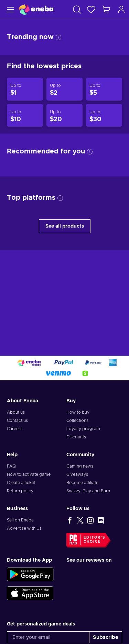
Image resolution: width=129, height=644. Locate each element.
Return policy (20, 491)
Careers (15, 429)
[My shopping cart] (106, 9)
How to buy (78, 412)
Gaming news (80, 466)
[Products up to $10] (25, 116)
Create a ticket (21, 483)
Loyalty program (83, 429)
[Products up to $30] (104, 116)
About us (16, 412)
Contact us (17, 421)
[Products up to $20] (64, 116)
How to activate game (29, 474)
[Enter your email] (48, 637)
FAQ (11, 466)
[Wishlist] (91, 9)
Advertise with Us (24, 528)
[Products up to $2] (64, 89)
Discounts (76, 437)
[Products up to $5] (104, 89)
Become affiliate (82, 483)
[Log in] (121, 9)
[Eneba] (36, 9)
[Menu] (9, 9)
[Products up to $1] (25, 89)
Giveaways (77, 474)
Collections (77, 421)
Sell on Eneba (20, 520)
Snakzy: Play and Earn (88, 491)
